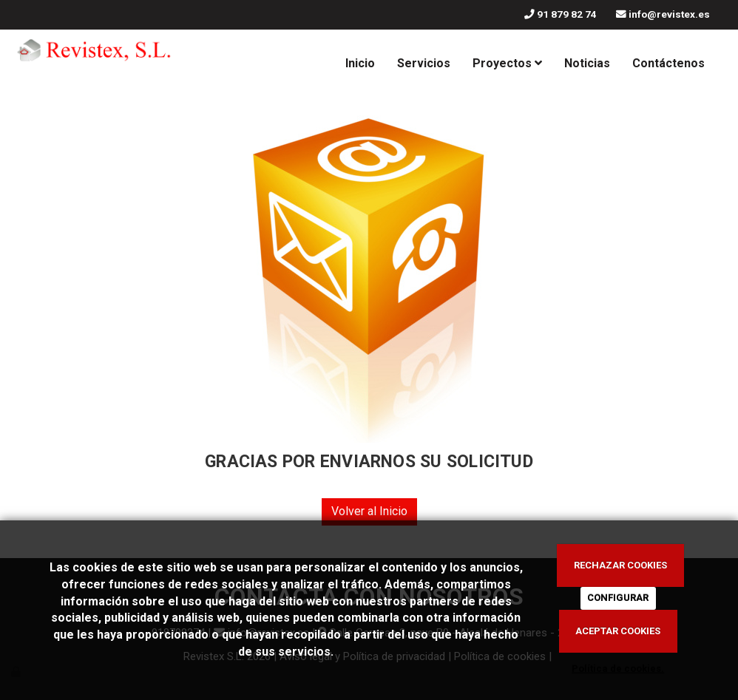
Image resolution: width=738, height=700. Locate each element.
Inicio (360, 63)
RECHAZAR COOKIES (620, 565)
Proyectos (507, 63)
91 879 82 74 (567, 14)
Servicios (424, 63)
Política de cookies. (618, 669)
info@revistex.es (669, 14)
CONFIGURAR (618, 598)
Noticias (587, 63)
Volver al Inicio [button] (369, 511)
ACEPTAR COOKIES (618, 631)
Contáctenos (668, 63)
